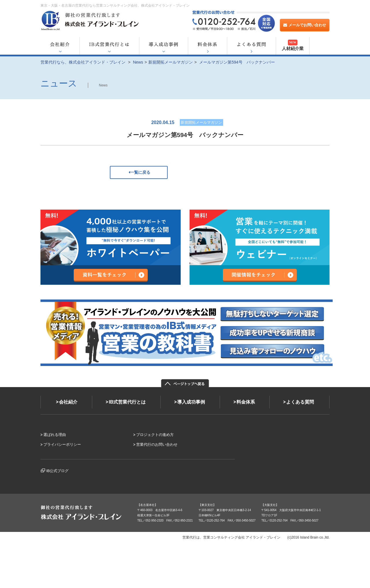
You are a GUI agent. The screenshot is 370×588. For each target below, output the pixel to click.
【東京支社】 (207, 505)
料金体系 (246, 402)
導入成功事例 (191, 402)
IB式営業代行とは (127, 402)
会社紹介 (68, 402)
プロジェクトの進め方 (155, 435)
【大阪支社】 (270, 505)
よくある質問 (300, 402)
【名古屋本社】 (147, 505)
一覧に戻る (139, 172)
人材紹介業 (293, 45)
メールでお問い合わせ (305, 25)
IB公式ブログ (57, 471)
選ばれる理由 (55, 435)
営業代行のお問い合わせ (157, 444)
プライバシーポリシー (62, 444)
